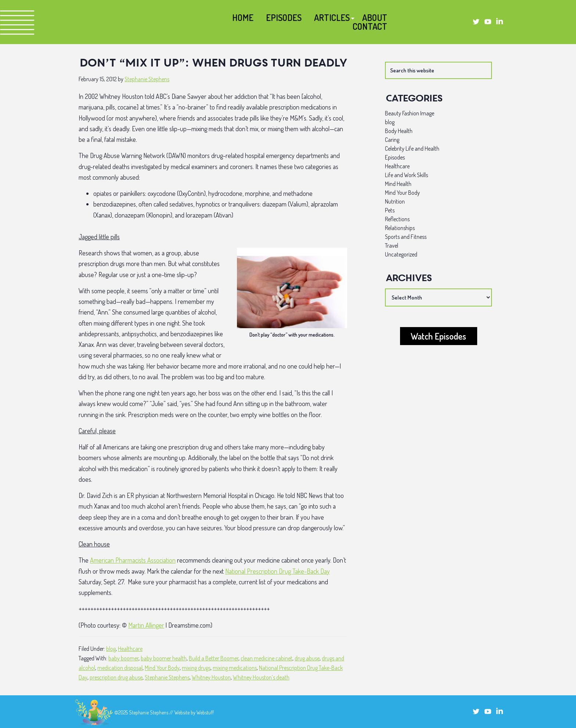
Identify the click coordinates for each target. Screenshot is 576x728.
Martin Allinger (146, 625)
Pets (390, 210)
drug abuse (307, 658)
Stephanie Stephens (167, 677)
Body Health (399, 131)
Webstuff (205, 712)
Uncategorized (401, 254)
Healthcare (130, 649)
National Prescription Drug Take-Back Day (278, 571)
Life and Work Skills (406, 175)
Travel (392, 245)
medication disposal (120, 668)
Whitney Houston (211, 677)
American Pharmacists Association (133, 560)
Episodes (395, 157)
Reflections (397, 219)
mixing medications (235, 668)
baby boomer (123, 658)
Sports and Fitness (406, 237)
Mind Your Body (162, 668)
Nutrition (395, 201)
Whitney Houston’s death (261, 677)
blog (111, 649)
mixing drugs (196, 668)
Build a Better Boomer (214, 658)
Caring (392, 140)
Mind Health (398, 184)
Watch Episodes (438, 336)
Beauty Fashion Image (410, 113)
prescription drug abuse (116, 677)
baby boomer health (164, 658)
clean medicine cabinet (267, 658)
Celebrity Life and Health (412, 148)
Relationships (400, 228)
